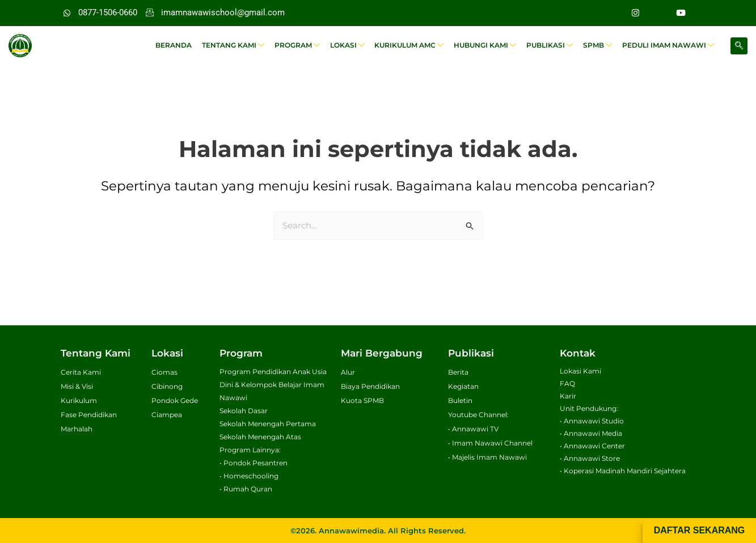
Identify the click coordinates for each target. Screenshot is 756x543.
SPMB (599, 46)
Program (304, 46)
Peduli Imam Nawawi (669, 46)
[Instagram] (636, 13)
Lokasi (353, 46)
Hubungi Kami (489, 46)
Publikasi (552, 46)
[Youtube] (681, 13)
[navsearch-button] (739, 46)
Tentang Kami (241, 46)
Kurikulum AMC (414, 46)
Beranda (183, 45)
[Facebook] (658, 13)
